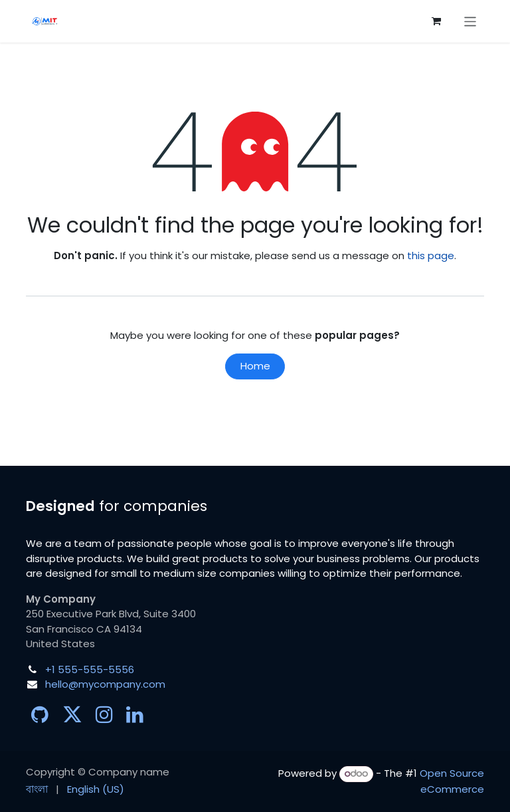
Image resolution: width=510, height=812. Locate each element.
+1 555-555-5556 (90, 669)
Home (255, 366)
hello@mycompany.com (105, 684)
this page (431, 255)
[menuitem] (37, 790)
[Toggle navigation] (470, 21)
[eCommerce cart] (436, 21)
